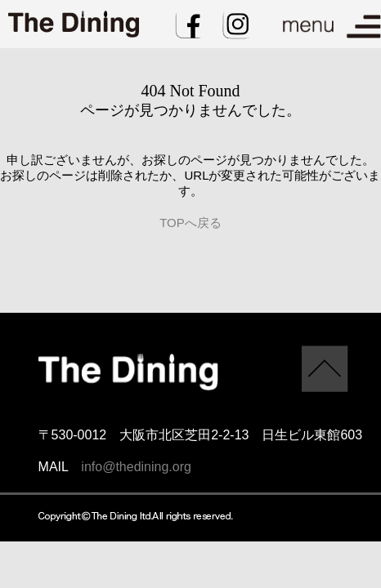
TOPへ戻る (190, 223)
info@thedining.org (136, 467)
